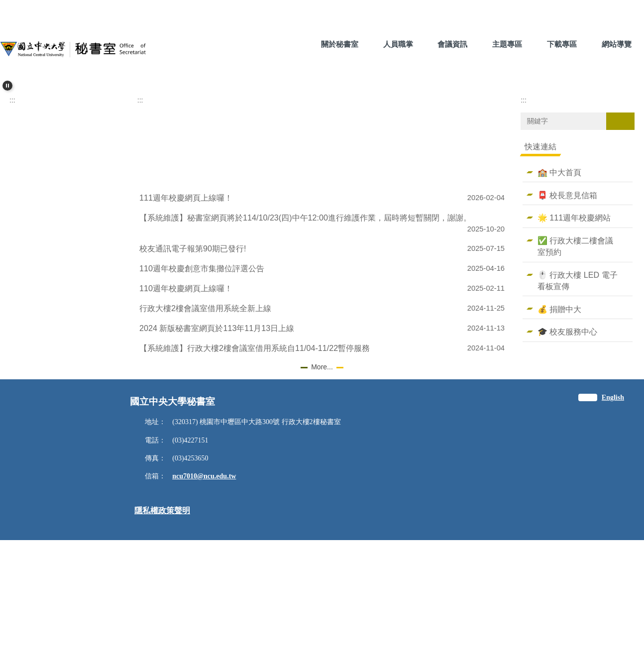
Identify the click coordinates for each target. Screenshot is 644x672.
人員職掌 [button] (398, 44)
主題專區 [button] (507, 44)
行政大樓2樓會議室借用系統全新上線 (205, 441)
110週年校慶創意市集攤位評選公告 (202, 401)
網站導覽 (617, 44)
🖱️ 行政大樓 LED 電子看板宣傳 (578, 413)
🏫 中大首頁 (560, 305)
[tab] (298, 211)
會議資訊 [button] (452, 44)
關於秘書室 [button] (340, 44)
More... (322, 499)
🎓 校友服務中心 (568, 464)
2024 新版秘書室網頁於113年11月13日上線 (217, 460)
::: (292, 44)
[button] (7, 86)
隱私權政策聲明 (162, 642)
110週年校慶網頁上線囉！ (186, 421)
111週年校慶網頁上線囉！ (186, 330)
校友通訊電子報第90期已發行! (193, 381)
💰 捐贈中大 (560, 442)
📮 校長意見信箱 (568, 327)
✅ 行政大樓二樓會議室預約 (576, 379)
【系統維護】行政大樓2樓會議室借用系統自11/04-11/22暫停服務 (255, 480)
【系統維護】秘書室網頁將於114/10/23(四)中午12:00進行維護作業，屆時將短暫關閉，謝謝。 (305, 350)
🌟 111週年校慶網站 (574, 350)
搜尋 (620, 253)
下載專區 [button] (562, 44)
